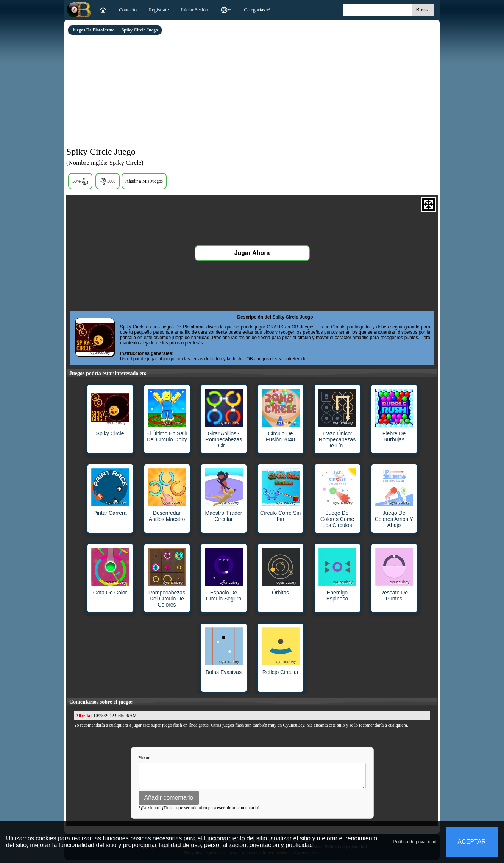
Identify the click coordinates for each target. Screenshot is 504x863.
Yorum (145, 758)
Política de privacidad (415, 842)
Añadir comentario (169, 801)
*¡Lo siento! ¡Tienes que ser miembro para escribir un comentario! (199, 811)
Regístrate (159, 10)
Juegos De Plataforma (93, 30)
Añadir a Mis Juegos (144, 181)
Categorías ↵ (257, 10)
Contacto (128, 10)
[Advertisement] (252, 92)
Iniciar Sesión (195, 10)
